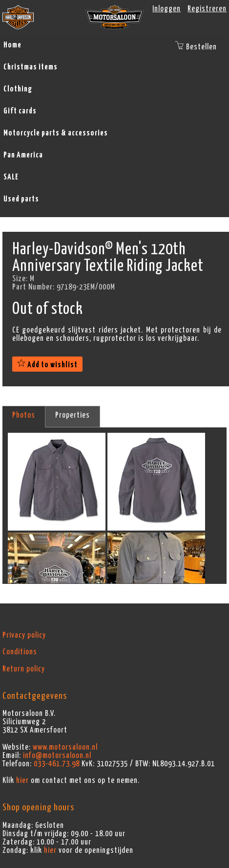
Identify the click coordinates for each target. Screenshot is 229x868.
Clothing (18, 89)
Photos (24, 415)
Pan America (23, 155)
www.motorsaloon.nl (65, 747)
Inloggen (167, 9)
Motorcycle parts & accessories (56, 133)
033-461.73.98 (57, 764)
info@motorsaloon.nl (57, 756)
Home (12, 45)
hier (22, 780)
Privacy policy (24, 635)
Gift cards (20, 111)
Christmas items (31, 67)
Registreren (207, 9)
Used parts (21, 199)
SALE (11, 177)
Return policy (24, 669)
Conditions (20, 652)
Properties (73, 415)
